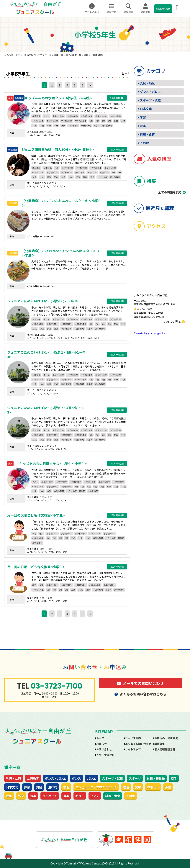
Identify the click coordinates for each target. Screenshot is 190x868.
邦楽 (57, 168)
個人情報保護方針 (165, 749)
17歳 (85, 177)
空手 (174, 778)
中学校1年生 (52, 121)
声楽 (66, 796)
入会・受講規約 (105, 755)
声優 (168, 787)
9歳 (109, 121)
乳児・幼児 (147, 83)
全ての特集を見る (170, 192)
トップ (100, 738)
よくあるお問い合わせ (138, 744)
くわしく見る (174, 322)
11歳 (123, 121)
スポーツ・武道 (150, 100)
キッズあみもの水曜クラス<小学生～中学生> (59, 98)
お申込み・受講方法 (166, 738)
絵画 (9, 796)
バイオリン (50, 796)
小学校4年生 (101, 116)
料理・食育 (147, 134)
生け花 (46, 319)
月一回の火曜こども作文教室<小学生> (36, 515)
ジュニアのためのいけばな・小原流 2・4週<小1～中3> (46, 410)
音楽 (143, 126)
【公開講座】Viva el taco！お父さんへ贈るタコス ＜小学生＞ (61, 253)
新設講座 (36, 116)
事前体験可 (73, 125)
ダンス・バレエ (150, 92)
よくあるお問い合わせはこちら (140, 694)
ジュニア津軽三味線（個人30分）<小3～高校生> (58, 150)
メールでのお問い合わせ (140, 683)
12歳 (34, 125)
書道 (126, 787)
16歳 (78, 177)
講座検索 (128, 8)
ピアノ (95, 796)
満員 (63, 125)
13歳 (42, 125)
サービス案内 (92, 8)
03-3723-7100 (144, 309)
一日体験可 (86, 125)
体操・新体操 (156, 778)
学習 (34, 533)
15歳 (56, 125)
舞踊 (39, 787)
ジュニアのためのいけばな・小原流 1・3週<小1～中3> (46, 355)
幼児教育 (33, 778)
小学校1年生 (58, 116)
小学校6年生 (38, 121)
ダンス (76, 778)
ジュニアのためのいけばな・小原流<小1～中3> (43, 301)
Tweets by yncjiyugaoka (150, 333)
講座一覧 (111, 8)
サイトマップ (133, 749)
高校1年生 (80, 172)
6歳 (91, 121)
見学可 (97, 125)
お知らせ (101, 744)
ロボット (153, 787)
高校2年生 (92, 172)
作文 (41, 533)
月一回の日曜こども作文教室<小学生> (36, 567)
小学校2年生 (72, 116)
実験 (138, 787)
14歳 (49, 125)
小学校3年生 (87, 116)
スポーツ (135, 778)
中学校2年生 (67, 121)
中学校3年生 (81, 121)
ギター (80, 796)
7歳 (97, 121)
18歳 (92, 177)
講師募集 (145, 8)
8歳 (103, 121)
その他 (46, 116)
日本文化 (47, 168)
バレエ (91, 778)
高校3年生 (104, 172)
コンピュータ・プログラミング (96, 787)
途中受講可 (107, 125)
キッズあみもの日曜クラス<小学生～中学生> (53, 464)
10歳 (116, 121)
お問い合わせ (163, 9)
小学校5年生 (115, 116)
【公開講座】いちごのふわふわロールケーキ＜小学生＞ (62, 203)
